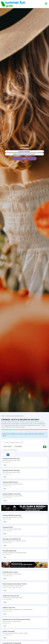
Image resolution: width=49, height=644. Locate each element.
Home (3, 416)
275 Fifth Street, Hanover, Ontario (12, 472)
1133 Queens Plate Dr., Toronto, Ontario (13, 586)
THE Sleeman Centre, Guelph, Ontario (13, 598)
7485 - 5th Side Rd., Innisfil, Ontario (12, 529)
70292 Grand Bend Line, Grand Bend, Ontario (15, 553)
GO (25, 158)
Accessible (18, 446)
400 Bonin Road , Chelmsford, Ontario (13, 484)
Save (5, 465)
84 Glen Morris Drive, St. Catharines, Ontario (15, 541)
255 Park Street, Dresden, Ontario (12, 460)
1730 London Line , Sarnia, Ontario (12, 621)
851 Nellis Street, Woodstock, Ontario (13, 517)
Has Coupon (8, 446)
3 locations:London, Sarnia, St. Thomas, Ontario (16, 633)
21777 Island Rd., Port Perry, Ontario (13, 574)
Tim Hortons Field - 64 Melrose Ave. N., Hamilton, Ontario (18, 609)
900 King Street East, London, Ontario (13, 496)
